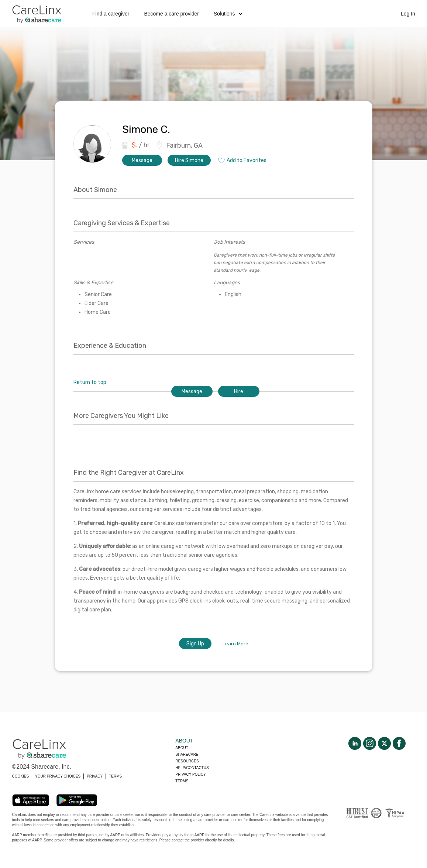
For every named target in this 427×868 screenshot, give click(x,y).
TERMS (115, 776)
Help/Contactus (192, 768)
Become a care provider (171, 14)
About (182, 748)
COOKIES (21, 776)
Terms (182, 781)
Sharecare (187, 754)
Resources (187, 761)
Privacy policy (190, 774)
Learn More (235, 644)
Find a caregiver (111, 14)
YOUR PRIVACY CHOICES (58, 776)
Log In (408, 14)
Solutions (228, 14)
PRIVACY (95, 776)
